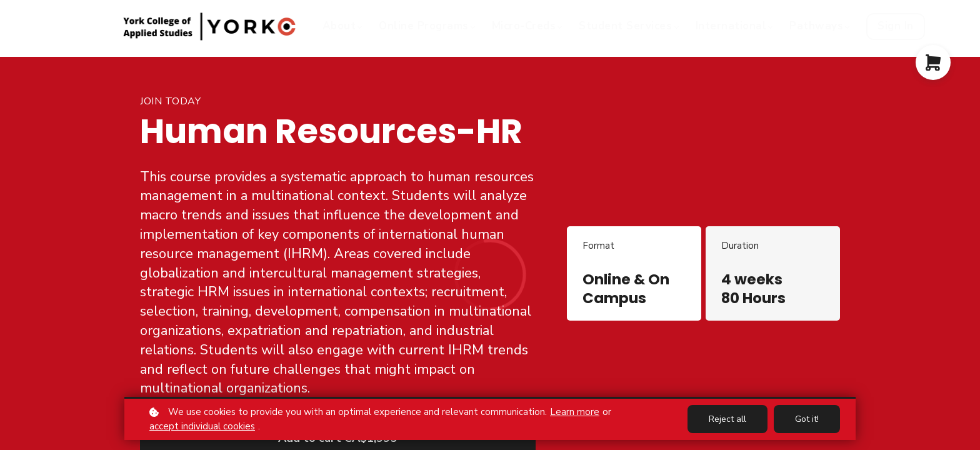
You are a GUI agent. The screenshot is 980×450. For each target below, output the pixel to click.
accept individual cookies (202, 426)
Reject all (727, 419)
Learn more (575, 412)
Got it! (807, 419)
